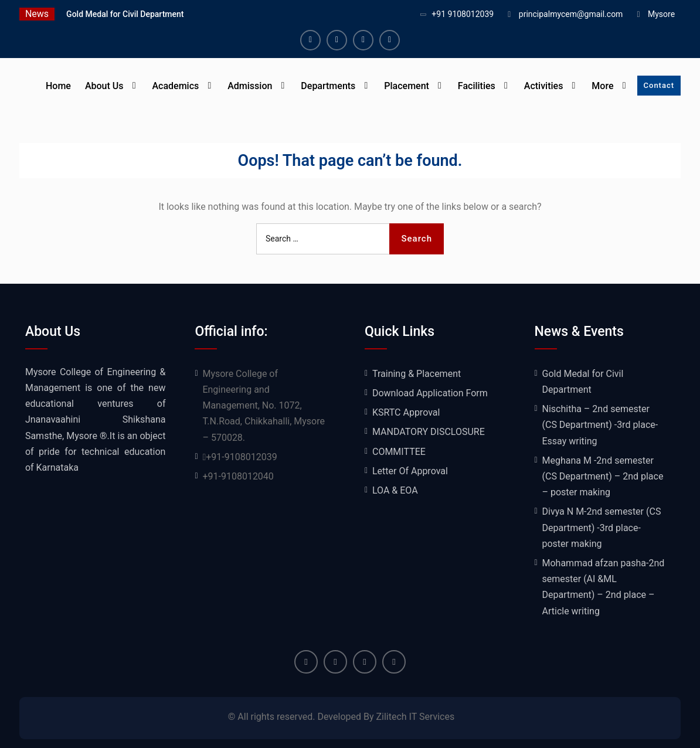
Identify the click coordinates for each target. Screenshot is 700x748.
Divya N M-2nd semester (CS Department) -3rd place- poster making (602, 527)
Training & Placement (417, 374)
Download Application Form (430, 393)
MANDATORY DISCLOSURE (429, 432)
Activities (544, 86)
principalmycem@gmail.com (571, 14)
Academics (175, 86)
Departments (328, 86)
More (602, 86)
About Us (104, 86)
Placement (407, 86)
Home (58, 86)
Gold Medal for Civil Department (125, 14)
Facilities (477, 86)
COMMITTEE (399, 452)
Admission (250, 86)
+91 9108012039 (463, 14)
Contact (659, 85)
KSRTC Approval (406, 412)
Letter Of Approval (410, 471)
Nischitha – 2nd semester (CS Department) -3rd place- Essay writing (600, 425)
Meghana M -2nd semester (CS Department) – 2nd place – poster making (603, 476)
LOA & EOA (395, 490)
